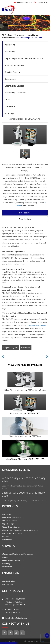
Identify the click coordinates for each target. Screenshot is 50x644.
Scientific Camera (12, 72)
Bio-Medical (10, 106)
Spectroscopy (11, 79)
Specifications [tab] (25, 219)
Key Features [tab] (25, 213)
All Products (7, 35)
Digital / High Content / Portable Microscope (24, 58)
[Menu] (46, 9)
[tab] (25, 154)
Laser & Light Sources (14, 86)
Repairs (6, 557)
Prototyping (7, 584)
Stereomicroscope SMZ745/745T (28, 38)
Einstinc (21, 641)
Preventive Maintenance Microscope (17, 554)
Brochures (26, 348)
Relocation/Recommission (13, 560)
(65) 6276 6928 (41, 2)
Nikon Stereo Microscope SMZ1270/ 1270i (25, 459)
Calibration (7, 567)
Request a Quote (11, 348)
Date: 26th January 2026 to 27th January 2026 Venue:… (23, 500)
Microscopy (20, 35)
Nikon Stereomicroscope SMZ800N (25, 436)
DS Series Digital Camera (36, 325)
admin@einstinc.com (24, 2)
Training (6, 563)
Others (8, 99)
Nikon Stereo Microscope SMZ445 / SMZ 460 (25, 390)
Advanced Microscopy (14, 65)
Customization (8, 581)
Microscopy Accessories (15, 93)
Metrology (9, 113)
